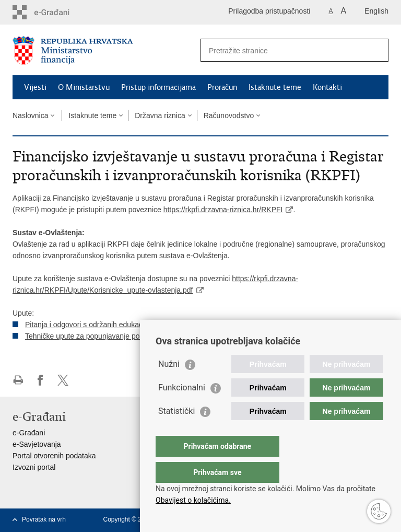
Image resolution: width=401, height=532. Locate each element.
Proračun (222, 87)
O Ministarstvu (84, 87)
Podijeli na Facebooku (40, 380)
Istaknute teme (275, 87)
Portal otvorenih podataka (54, 456)
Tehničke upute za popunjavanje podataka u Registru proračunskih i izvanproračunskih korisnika (181, 336)
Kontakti (327, 87)
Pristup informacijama (158, 87)
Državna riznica (160, 115)
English (376, 11)
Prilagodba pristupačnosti (269, 11)
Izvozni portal (34, 467)
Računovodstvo (229, 115)
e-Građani (29, 433)
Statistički (176, 432)
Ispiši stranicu (18, 380)
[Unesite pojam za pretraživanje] (283, 50)
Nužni (169, 385)
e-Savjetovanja (37, 444)
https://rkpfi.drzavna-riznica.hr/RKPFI (223, 210)
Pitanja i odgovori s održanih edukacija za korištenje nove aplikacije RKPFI (146, 325)
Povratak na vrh (44, 519)
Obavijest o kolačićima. (193, 500)
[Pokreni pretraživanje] (376, 50)
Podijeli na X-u (63, 380)
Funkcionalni (182, 408)
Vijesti (35, 87)
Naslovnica (30, 115)
